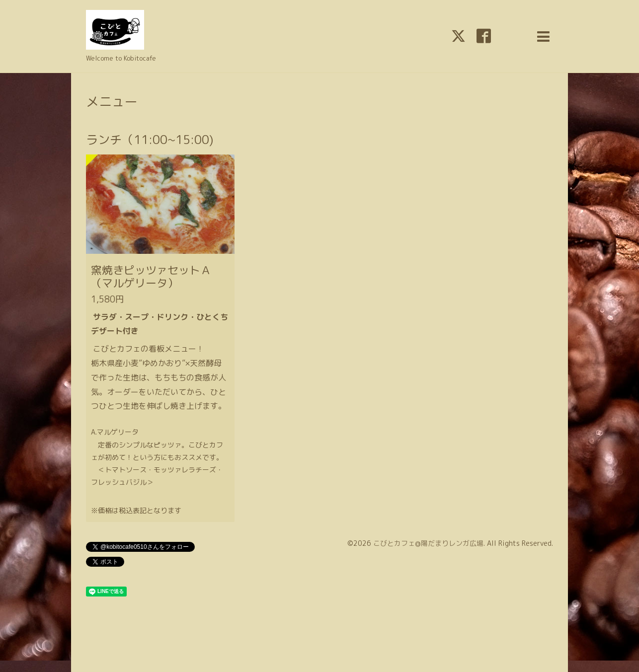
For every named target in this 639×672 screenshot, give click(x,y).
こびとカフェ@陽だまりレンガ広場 (428, 543)
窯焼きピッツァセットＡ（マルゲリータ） (151, 276)
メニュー (112, 101)
